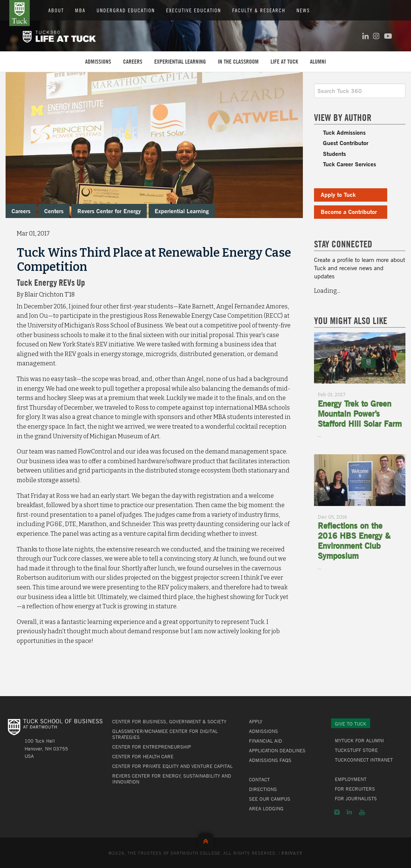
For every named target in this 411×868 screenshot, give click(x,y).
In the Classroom (238, 61)
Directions (263, 789)
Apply (256, 721)
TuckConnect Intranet (364, 760)
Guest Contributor (346, 143)
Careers (133, 61)
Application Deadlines (277, 750)
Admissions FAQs (270, 760)
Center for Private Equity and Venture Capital (172, 766)
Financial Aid (266, 741)
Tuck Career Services (349, 164)
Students (334, 153)
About (56, 10)
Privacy (292, 853)
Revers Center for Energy (109, 211)
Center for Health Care (143, 756)
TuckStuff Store (356, 750)
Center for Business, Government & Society (169, 721)
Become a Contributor (349, 212)
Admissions (98, 61)
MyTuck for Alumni (359, 740)
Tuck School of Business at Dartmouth (20, 13)
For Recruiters (355, 789)
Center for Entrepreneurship (152, 747)
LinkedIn (349, 812)
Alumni (318, 61)
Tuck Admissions (344, 132)
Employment (351, 779)
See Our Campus (270, 799)
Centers (54, 211)
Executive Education (194, 10)
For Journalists (356, 798)
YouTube (362, 812)
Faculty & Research (259, 10)
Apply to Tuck (338, 194)
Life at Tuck (284, 61)
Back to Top (206, 840)
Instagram (337, 812)
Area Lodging (266, 808)
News (303, 10)
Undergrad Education (126, 10)
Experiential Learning (180, 61)
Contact (259, 779)
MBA (80, 10)
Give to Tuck (351, 724)
